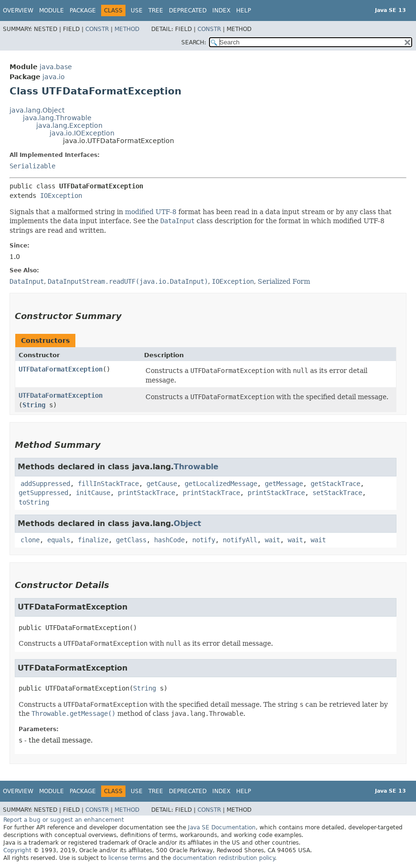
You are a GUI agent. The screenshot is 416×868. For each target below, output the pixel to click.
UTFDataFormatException (61, 369)
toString (34, 502)
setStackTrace (337, 493)
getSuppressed (43, 493)
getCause (162, 484)
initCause (93, 493)
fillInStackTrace (108, 484)
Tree (156, 10)
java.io (54, 77)
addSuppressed (45, 484)
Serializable (32, 166)
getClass (131, 540)
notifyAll (240, 540)
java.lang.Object (37, 110)
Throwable (196, 467)
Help (244, 10)
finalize (93, 540)
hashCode (169, 540)
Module (52, 10)
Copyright (17, 850)
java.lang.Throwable (57, 118)
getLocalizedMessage (221, 484)
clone (30, 540)
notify (204, 540)
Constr (97, 29)
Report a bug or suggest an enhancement (64, 820)
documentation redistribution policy (224, 858)
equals (59, 540)
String (34, 405)
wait (272, 540)
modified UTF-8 (151, 212)
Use (137, 10)
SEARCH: (194, 42)
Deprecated (188, 10)
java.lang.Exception (69, 125)
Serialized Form (284, 281)
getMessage (284, 484)
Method (127, 29)
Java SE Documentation (222, 827)
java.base (56, 67)
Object (187, 523)
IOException (61, 196)
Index (221, 10)
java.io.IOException (82, 133)
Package (83, 10)
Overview (18, 10)
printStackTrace (146, 493)
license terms (127, 858)
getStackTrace (335, 484)
